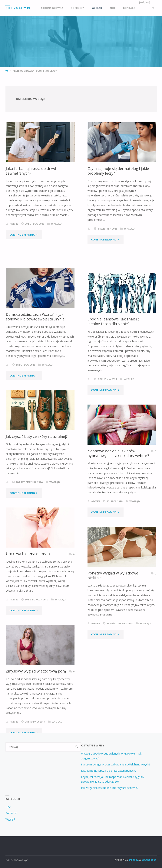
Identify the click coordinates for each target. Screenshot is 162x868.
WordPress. (149, 860)
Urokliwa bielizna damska (28, 554)
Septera (133, 860)
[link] (153, 8)
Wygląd (56, 224)
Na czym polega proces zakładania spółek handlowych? (116, 764)
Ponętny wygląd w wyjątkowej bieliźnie (113, 575)
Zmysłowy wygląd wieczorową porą (36, 671)
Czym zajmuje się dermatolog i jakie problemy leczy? (118, 171)
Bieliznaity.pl (18, 8)
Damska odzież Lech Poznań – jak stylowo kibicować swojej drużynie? (36, 317)
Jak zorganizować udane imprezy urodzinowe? (110, 788)
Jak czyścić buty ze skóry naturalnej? (37, 436)
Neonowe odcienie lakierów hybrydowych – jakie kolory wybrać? (118, 453)
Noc (8, 807)
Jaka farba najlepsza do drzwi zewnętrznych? (31, 171)
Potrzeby (11, 813)
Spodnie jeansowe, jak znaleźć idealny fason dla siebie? (113, 321)
